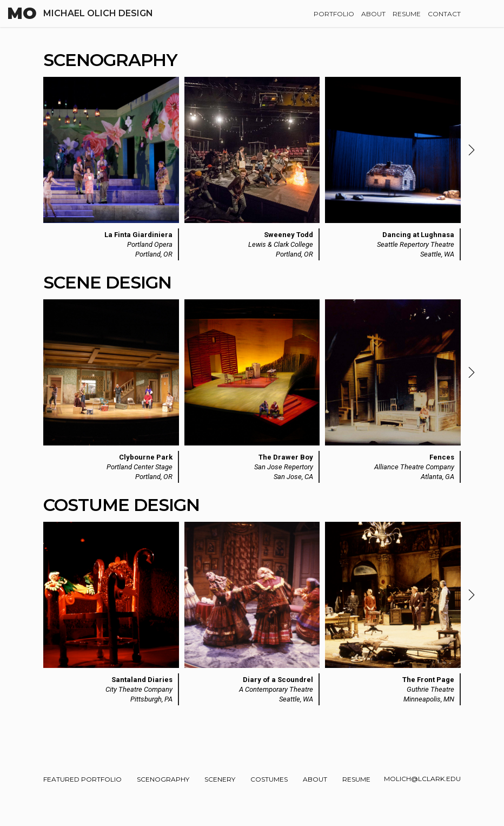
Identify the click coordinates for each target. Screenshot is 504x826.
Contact (444, 14)
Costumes (269, 779)
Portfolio (334, 14)
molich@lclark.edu (422, 779)
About (373, 14)
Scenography (163, 779)
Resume (407, 14)
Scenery (220, 779)
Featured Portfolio (82, 779)
